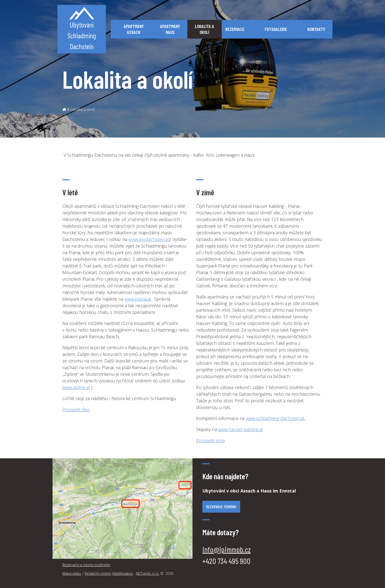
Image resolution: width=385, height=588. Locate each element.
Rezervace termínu (221, 507)
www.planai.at (138, 299)
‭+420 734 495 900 (226, 561)
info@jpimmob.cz (227, 549)
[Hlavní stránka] (64, 109)
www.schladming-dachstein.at (275, 418)
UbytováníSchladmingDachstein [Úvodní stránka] (82, 29)
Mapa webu (72, 573)
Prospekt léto (76, 409)
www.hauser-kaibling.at (241, 429)
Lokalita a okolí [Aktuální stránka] (82, 109)
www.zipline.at (76, 387)
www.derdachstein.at (149, 239)
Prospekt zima (210, 440)
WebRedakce (123, 573)
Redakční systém (98, 573)
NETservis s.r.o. (148, 573)
